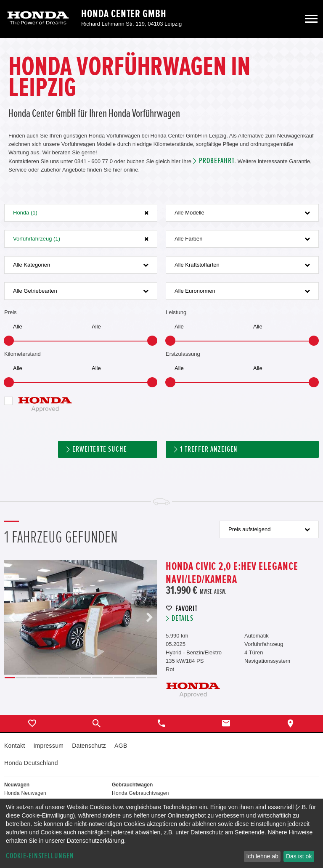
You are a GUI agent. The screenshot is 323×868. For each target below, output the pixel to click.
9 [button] (97, 678)
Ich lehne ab (262, 856)
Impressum (48, 746)
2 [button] (21, 678)
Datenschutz (89, 746)
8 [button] (86, 678)
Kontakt (15, 746)
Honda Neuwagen (25, 793)
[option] (81, 618)
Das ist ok (299, 856)
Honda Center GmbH (124, 14)
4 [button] (42, 678)
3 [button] (32, 678)
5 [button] (53, 678)
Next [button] (149, 618)
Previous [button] (12, 618)
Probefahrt (217, 161)
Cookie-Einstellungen (40, 856)
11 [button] (119, 678)
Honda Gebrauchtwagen (140, 793)
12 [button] (130, 678)
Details (183, 618)
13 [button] (141, 678)
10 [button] (108, 678)
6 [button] (64, 678)
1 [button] (10, 678)
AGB (121, 746)
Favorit (187, 609)
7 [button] (75, 678)
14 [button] (152, 678)
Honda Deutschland (31, 763)
